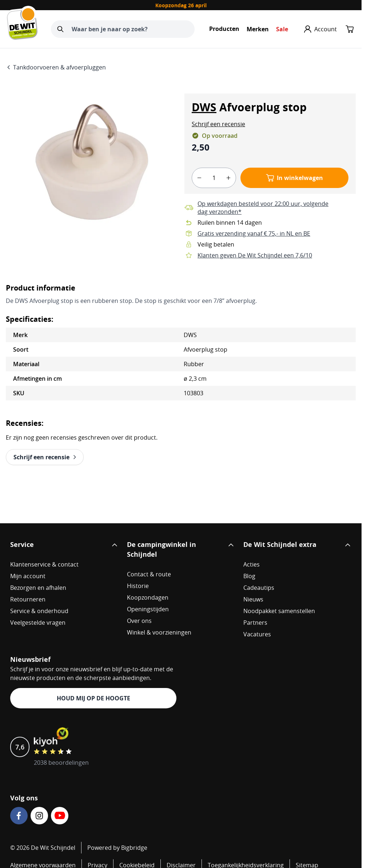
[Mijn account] (320, 29)
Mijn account (28, 576)
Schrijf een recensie (218, 124)
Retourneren (28, 599)
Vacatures (257, 634)
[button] (218, 124)
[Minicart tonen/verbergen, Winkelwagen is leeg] (350, 29)
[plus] (228, 178)
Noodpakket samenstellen (279, 611)
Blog (249, 576)
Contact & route (149, 574)
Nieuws (253, 599)
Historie (138, 586)
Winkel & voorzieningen (159, 632)
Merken (258, 29)
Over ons (139, 621)
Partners (255, 623)
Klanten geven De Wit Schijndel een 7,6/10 (255, 255)
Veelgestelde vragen (38, 623)
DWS (204, 107)
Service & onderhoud (39, 611)
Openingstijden (148, 609)
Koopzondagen (148, 597)
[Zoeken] (60, 29)
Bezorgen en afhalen (38, 588)
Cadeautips (259, 588)
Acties (252, 564)
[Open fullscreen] (91, 161)
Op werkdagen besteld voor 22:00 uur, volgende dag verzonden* (263, 208)
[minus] (199, 178)
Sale (282, 29)
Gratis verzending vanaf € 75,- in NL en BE (254, 233)
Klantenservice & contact (44, 564)
